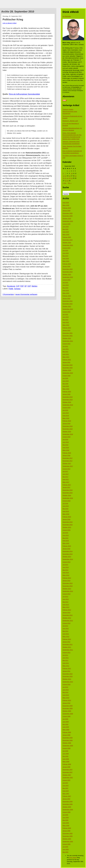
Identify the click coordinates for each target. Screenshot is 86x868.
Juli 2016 (65, 503)
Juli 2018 (65, 439)
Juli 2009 (65, 719)
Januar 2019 (66, 423)
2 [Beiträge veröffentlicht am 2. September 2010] (69, 171)
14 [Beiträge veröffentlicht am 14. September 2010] (66, 176)
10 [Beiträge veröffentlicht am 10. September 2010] (72, 173)
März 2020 (66, 389)
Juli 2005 (65, 847)
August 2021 (66, 344)
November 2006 (68, 804)
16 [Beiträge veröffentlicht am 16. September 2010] (70, 176)
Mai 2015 (65, 538)
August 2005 (66, 844)
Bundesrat (11, 286)
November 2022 (68, 304)
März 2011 (66, 666)
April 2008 (66, 759)
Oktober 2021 (67, 338)
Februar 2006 (67, 828)
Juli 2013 (65, 597)
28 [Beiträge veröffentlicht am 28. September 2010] (66, 181)
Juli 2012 (65, 626)
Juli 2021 (65, 346)
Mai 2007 (65, 788)
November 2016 (68, 493)
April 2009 (66, 727)
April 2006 (66, 823)
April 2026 (66, 203)
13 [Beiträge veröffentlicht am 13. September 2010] (64, 176)
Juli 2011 (65, 655)
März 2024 (66, 261)
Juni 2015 (66, 535)
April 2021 (66, 354)
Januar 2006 (66, 831)
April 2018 (66, 448)
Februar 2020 (67, 392)
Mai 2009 (65, 724)
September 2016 (68, 498)
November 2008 (68, 740)
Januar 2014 (66, 581)
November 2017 (68, 461)
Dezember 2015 (68, 522)
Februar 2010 (67, 700)
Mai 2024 (65, 256)
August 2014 (66, 562)
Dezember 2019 (68, 397)
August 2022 (66, 312)
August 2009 (66, 716)
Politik (11, 289)
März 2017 (66, 482)
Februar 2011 (67, 668)
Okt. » (70, 183)
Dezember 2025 (68, 213)
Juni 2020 (66, 381)
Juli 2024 (65, 250)
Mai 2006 (65, 820)
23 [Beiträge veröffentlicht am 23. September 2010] (70, 178)
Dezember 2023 (68, 269)
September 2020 (68, 373)
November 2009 (68, 708)
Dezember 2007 (68, 770)
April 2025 (66, 232)
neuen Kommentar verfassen (26, 294)
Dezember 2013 (68, 583)
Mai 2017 (65, 477)
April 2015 (66, 541)
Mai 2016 (65, 509)
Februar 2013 (67, 610)
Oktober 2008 (67, 743)
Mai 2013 (65, 602)
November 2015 (68, 525)
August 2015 (66, 530)
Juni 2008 (66, 754)
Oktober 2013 (67, 589)
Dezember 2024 (68, 240)
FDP (22, 286)
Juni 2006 (66, 817)
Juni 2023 (66, 285)
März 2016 (66, 514)
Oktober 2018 (67, 432)
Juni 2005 (66, 849)
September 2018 (68, 434)
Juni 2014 (66, 567)
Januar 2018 (66, 455)
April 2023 (66, 290)
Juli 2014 (65, 565)
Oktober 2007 (67, 775)
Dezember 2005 (68, 833)
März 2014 (66, 575)
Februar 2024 (67, 264)
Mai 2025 (65, 229)
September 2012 (68, 621)
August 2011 (66, 652)
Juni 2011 (66, 658)
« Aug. (65, 183)
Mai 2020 (65, 384)
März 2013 (66, 607)
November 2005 (68, 836)
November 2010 (68, 676)
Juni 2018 (66, 442)
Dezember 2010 (68, 674)
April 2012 (66, 634)
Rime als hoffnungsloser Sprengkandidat (24, 94)
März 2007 (66, 794)
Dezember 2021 (68, 333)
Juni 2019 (66, 413)
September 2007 (68, 778)
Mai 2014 (65, 570)
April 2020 (66, 386)
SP (25, 286)
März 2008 (66, 762)
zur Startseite (67, 16)
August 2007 (66, 780)
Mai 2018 (65, 445)
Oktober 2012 (67, 618)
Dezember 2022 (68, 301)
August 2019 (66, 408)
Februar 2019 (67, 421)
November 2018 (68, 429)
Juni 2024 (66, 253)
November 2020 (68, 368)
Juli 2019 (65, 410)
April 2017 (66, 479)
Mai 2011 (65, 660)
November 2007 (68, 772)
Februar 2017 (67, 485)
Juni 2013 (66, 599)
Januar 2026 (66, 211)
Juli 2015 (65, 533)
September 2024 (68, 245)
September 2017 (68, 466)
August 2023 (66, 280)
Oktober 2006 (67, 807)
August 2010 (66, 684)
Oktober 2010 (67, 679)
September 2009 (68, 714)
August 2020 (66, 376)
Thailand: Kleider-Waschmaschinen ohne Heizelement (70, 111)
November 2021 (68, 336)
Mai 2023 (65, 288)
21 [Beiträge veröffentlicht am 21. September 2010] (66, 178)
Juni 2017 (66, 474)
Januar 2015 (66, 549)
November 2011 (68, 644)
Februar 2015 (67, 546)
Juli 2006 (65, 815)
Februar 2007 (67, 796)
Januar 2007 (66, 799)
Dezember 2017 (68, 458)
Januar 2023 (66, 298)
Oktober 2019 (67, 402)
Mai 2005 (65, 852)
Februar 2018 (67, 453)
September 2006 (68, 810)
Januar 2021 (66, 362)
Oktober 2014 (67, 557)
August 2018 (66, 437)
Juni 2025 (66, 227)
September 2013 (68, 591)
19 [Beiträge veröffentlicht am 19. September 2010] (76, 176)
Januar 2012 (66, 642)
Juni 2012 (66, 628)
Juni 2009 (66, 722)
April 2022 (66, 322)
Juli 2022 (65, 314)
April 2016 (66, 511)
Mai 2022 (65, 320)
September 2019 (68, 405)
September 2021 (68, 341)
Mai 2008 (65, 756)
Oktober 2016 (67, 495)
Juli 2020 (65, 378)
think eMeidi (73, 858)
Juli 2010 (65, 687)
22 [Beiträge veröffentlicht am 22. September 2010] (68, 178)
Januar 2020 (66, 394)
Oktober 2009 (67, 711)
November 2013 (68, 586)
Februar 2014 (67, 578)
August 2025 (66, 224)
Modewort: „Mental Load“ (70, 121)
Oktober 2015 (67, 527)
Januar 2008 (66, 767)
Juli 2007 (65, 783)
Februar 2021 (67, 360)
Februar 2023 (67, 296)
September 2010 (68, 682)
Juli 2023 (65, 282)
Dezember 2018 (68, 426)
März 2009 (66, 730)
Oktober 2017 (67, 463)
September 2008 (68, 746)
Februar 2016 (67, 517)
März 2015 (66, 543)
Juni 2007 (66, 786)
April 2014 (66, 573)
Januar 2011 (66, 671)
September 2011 (68, 650)
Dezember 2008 (68, 738)
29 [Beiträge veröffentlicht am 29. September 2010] (68, 181)
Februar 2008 (67, 764)
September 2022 (68, 309)
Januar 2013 (66, 613)
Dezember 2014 (68, 551)
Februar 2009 (67, 732)
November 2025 (68, 216)
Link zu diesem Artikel (10, 23)
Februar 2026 (67, 208)
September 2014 (68, 559)
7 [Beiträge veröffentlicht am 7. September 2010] (65, 173)
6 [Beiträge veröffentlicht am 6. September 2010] (63, 173)
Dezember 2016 (68, 490)
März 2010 (66, 698)
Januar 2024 (66, 266)
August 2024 (66, 248)
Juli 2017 (65, 471)
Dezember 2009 (68, 706)
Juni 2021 (66, 349)
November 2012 (68, 615)
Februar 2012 (67, 639)
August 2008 (66, 748)
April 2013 (66, 605)
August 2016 (66, 501)
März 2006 (66, 826)
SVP (29, 286)
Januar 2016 (66, 519)
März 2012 (66, 637)
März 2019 (66, 418)
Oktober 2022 (67, 306)
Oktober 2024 (67, 243)
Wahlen (35, 286)
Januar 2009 (66, 735)
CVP (18, 286)
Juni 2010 (66, 690)
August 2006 (66, 812)
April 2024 (66, 258)
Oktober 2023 (67, 274)
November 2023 (68, 272)
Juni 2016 (66, 506)
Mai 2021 (65, 352)
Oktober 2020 (67, 370)
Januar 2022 (66, 330)
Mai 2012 (65, 631)
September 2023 (68, 277)
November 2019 (68, 400)
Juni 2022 (66, 317)
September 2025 (68, 221)
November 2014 (68, 554)
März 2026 (66, 205)
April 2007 (66, 791)
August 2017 (66, 469)
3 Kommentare (8, 294)
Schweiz (17, 289)
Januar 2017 (66, 487)
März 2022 (66, 325)
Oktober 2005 (67, 839)
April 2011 (66, 663)
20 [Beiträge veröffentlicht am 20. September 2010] (64, 178)
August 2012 (66, 623)
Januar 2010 (66, 703)
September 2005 (68, 841)
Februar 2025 (67, 237)
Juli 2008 (65, 751)
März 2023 (66, 293)
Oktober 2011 (67, 647)
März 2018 (66, 450)
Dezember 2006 (68, 802)
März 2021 (66, 357)
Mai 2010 (65, 692)
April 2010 (66, 695)
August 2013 (66, 594)
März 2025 (66, 234)
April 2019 (66, 416)
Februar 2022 (67, 328)
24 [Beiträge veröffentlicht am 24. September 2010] (72, 178)
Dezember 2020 (68, 365)
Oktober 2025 (67, 219)
